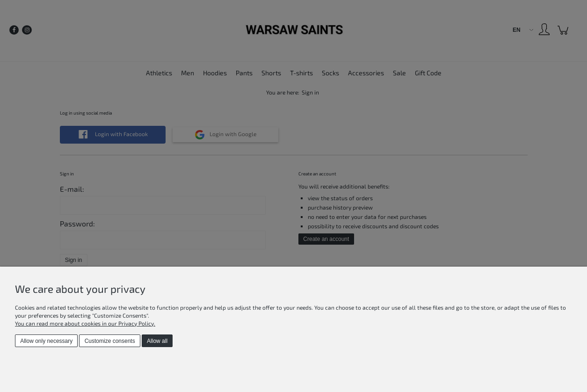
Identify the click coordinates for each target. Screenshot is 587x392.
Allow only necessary (46, 341)
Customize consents (110, 341)
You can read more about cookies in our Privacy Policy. (85, 323)
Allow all (157, 341)
